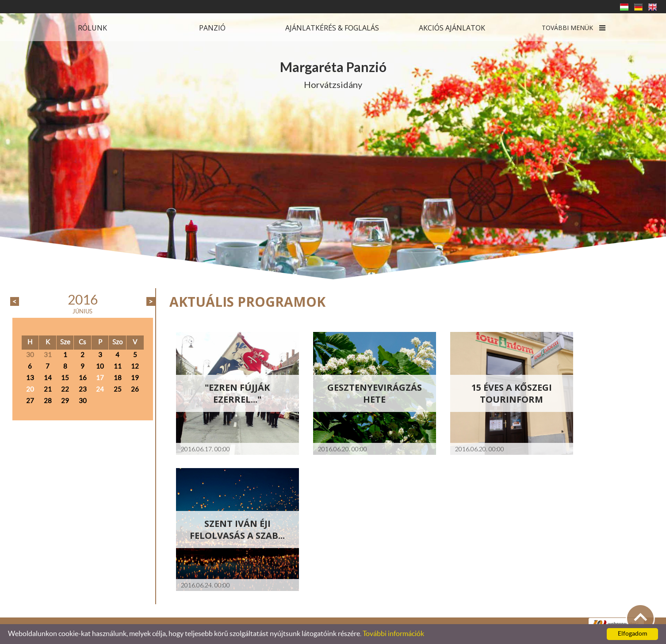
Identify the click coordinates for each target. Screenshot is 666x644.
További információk (393, 634)
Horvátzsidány (333, 74)
